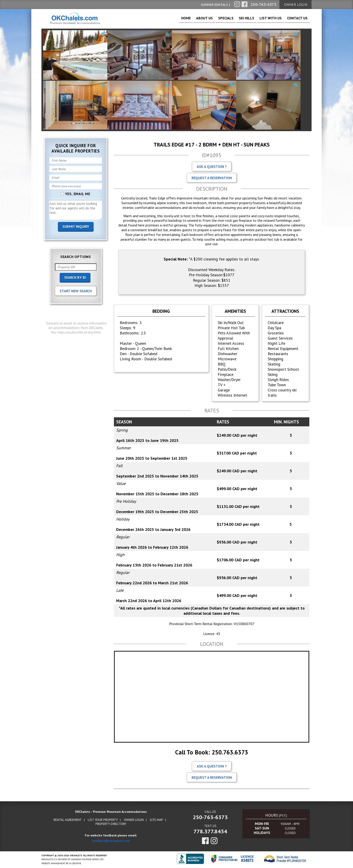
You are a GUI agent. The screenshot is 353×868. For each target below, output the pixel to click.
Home (166, 20)
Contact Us (295, 20)
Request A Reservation (212, 178)
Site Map (156, 820)
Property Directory (111, 824)
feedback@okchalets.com (111, 841)
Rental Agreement (68, 820)
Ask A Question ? (212, 167)
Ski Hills (237, 20)
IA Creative (75, 864)
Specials (212, 20)
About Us (188, 20)
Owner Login (134, 820)
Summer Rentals (214, 5)
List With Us (265, 20)
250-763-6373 (210, 818)
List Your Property (103, 820)
